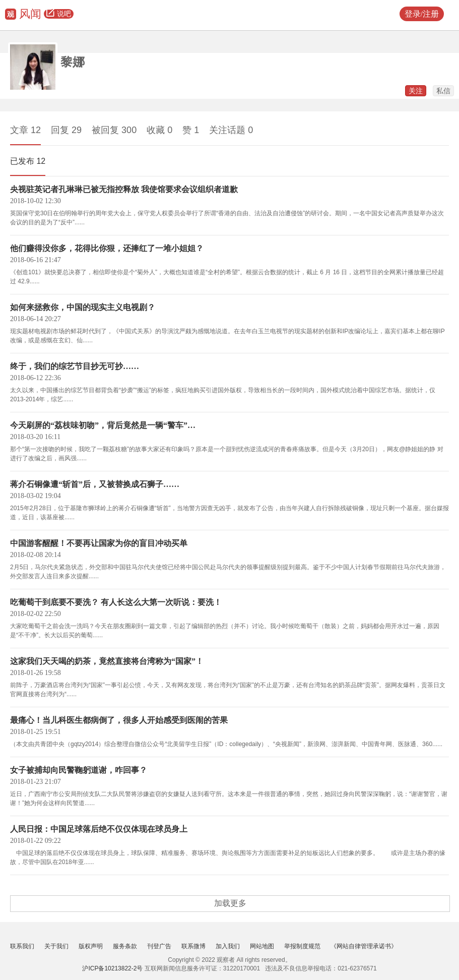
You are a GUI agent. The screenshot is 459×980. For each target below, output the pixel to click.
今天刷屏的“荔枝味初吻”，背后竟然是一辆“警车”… (103, 425)
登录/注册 (422, 14)
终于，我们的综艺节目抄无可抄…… (75, 366)
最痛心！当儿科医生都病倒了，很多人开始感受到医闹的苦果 (119, 720)
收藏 (159, 130)
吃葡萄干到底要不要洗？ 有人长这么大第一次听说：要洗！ (116, 602)
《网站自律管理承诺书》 (364, 946)
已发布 (28, 161)
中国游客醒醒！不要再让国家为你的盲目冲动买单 (99, 543)
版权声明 (91, 946)
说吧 (59, 14)
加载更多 (230, 903)
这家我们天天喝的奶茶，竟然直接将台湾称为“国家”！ (107, 661)
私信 (443, 91)
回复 (66, 130)
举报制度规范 (302, 946)
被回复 (114, 130)
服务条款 (125, 946)
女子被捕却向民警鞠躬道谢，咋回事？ (79, 770)
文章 (25, 130)
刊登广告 (159, 946)
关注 (416, 91)
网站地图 (262, 946)
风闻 (30, 14)
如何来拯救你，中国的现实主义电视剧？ (83, 307)
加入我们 (228, 946)
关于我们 (56, 946)
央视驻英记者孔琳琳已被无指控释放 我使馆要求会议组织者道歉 (124, 189)
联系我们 (22, 946)
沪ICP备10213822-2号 (112, 968)
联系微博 (193, 946)
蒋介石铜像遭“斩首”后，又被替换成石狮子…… (95, 484)
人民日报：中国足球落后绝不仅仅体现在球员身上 (99, 829)
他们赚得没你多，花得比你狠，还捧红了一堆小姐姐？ (107, 248)
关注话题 (231, 130)
